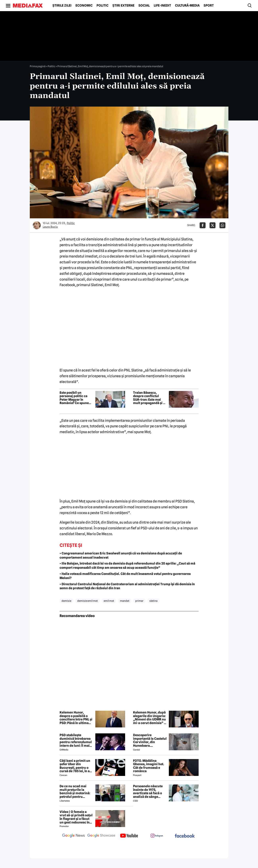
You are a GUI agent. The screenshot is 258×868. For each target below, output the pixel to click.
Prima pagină (38, 66)
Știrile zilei (62, 6)
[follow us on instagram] (157, 836)
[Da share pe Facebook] (203, 225)
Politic (102, 6)
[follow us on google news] (73, 836)
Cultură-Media (187, 6)
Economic (84, 6)
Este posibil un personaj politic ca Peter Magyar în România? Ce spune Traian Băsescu (74, 398)
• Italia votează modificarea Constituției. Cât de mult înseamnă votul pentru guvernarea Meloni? (125, 576)
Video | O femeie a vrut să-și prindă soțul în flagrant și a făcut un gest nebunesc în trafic (76, 817)
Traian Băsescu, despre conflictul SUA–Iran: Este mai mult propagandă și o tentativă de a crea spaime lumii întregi (149, 398)
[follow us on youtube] (129, 836)
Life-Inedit (162, 6)
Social (144, 6)
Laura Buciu (50, 227)
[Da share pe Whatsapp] (222, 225)
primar (139, 601)
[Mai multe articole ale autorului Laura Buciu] (37, 225)
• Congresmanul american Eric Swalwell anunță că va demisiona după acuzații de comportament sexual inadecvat (121, 555)
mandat (125, 601)
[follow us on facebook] (185, 836)
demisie (66, 601)
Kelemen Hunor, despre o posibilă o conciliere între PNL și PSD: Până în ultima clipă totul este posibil (76, 718)
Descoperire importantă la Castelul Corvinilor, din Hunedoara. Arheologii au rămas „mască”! (150, 740)
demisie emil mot (87, 601)
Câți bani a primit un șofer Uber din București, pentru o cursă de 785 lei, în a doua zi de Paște (75, 766)
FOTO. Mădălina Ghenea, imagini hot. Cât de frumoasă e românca (149, 766)
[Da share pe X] (213, 225)
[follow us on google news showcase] (101, 836)
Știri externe (123, 6)
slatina (153, 601)
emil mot (109, 601)
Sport (209, 6)
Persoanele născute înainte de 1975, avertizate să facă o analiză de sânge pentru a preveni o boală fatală (148, 791)
